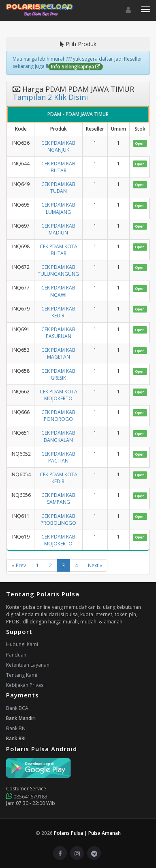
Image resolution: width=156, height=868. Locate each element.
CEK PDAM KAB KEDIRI (58, 312)
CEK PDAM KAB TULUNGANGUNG (58, 270)
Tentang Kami (22, 675)
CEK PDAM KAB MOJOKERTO (58, 540)
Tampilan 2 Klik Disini (50, 97)
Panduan (16, 655)
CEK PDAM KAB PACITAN (58, 457)
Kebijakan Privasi (25, 685)
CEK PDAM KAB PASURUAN (58, 333)
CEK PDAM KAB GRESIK (58, 374)
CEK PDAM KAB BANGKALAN (58, 436)
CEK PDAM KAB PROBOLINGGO (58, 520)
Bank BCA (17, 708)
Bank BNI (16, 728)
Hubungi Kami (22, 644)
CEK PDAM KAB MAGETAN (58, 353)
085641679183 (27, 797)
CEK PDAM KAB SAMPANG (58, 498)
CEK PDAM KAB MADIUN (58, 229)
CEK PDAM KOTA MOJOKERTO (59, 395)
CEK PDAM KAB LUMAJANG (58, 208)
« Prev (19, 565)
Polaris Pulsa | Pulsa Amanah (87, 833)
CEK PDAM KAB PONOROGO (58, 416)
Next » (95, 565)
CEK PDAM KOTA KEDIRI (59, 478)
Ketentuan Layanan (28, 665)
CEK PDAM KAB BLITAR (58, 167)
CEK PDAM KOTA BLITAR (59, 250)
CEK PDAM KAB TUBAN (58, 188)
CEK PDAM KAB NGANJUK (58, 146)
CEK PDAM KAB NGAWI (58, 291)
